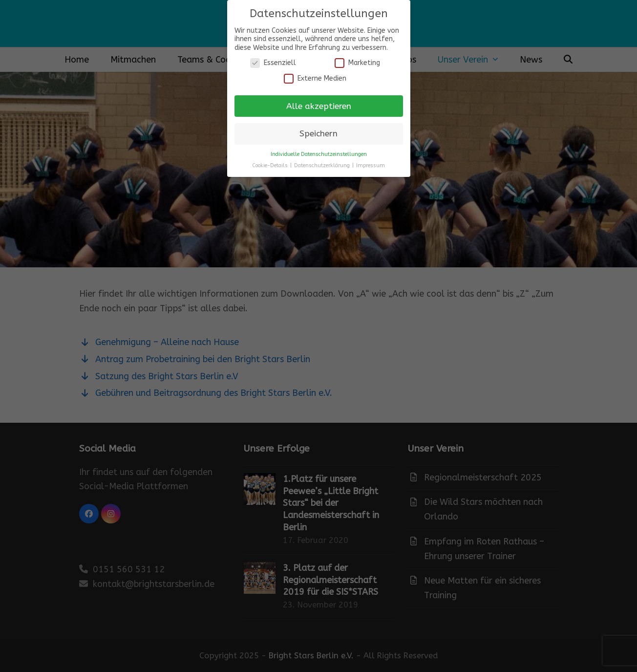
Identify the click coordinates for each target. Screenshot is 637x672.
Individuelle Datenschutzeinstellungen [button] (319, 154)
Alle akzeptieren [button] (319, 106)
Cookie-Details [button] (271, 165)
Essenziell (273, 63)
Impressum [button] (371, 165)
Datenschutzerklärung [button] (323, 165)
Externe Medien (315, 78)
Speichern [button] (318, 134)
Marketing (357, 63)
